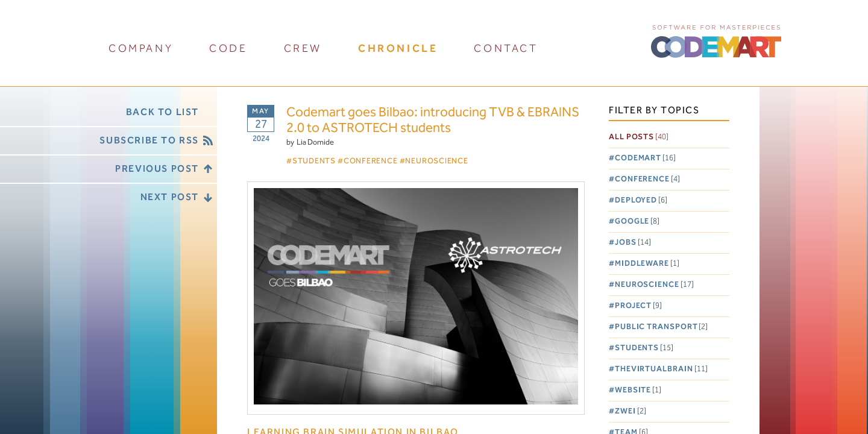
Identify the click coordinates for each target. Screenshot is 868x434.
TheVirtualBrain (661, 369)
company (141, 49)
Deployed (641, 200)
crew (303, 49)
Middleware (647, 264)
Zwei (631, 411)
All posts (639, 137)
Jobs (633, 243)
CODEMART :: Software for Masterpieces (716, 40)
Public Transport (662, 327)
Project (638, 306)
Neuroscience (654, 285)
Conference (647, 179)
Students (644, 348)
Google (637, 222)
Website (638, 390)
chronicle (398, 49)
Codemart (645, 158)
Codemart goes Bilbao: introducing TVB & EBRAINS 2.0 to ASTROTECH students (433, 121)
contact (506, 49)
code (228, 49)
